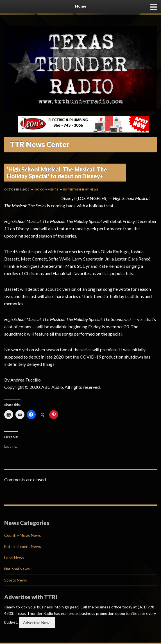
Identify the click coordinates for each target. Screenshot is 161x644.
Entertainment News (81, 189)
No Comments (47, 189)
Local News (14, 558)
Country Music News (23, 535)
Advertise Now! (37, 623)
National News (17, 569)
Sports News (16, 580)
